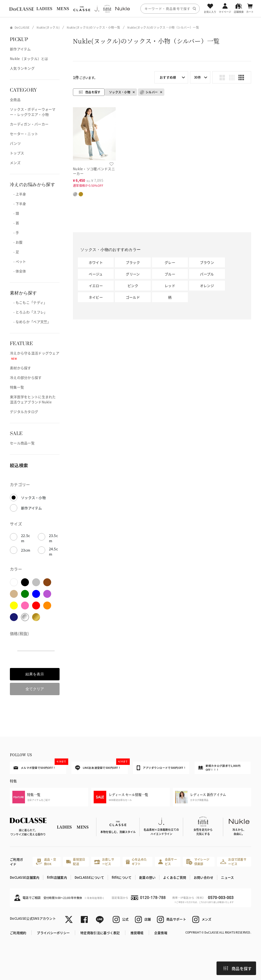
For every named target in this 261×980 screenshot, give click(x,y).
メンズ (15, 163)
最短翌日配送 (76, 862)
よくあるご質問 (175, 877)
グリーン (133, 274)
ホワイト (96, 262)
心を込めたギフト (136, 862)
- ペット (18, 261)
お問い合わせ (204, 877)
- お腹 (16, 242)
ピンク (133, 286)
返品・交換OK (46, 862)
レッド (170, 286)
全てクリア (35, 689)
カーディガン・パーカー (29, 124)
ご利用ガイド (16, 862)
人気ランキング (22, 68)
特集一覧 (17, 387)
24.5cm (53, 552)
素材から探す (21, 368)
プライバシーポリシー (53, 933)
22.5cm (25, 538)
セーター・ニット (24, 134)
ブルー (170, 274)
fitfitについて (122, 877)
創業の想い (147, 877)
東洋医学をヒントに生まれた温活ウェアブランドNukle (33, 399)
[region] (130, 9)
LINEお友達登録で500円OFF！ (101, 766)
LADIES (44, 9)
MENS (63, 9)
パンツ (15, 143)
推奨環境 (137, 933)
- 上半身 (18, 194)
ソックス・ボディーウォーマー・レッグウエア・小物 (33, 112)
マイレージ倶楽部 (198, 862)
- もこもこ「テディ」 (28, 302)
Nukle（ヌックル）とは (29, 59)
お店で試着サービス (233, 862)
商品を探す (238, 968)
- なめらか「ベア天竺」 (30, 322)
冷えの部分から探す (26, 377)
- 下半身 (18, 204)
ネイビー (96, 297)
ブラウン (207, 262)
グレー (170, 262)
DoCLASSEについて (89, 877)
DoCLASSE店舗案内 (25, 877)
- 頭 (14, 213)
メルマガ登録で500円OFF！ (40, 766)
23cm (26, 550)
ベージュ (96, 274)
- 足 (14, 252)
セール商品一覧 (22, 443)
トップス (17, 153)
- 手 (14, 232)
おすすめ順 (168, 77)
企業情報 (161, 933)
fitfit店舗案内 (57, 877)
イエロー (96, 286)
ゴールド (133, 297)
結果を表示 (35, 674)
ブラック (133, 262)
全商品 (15, 100)
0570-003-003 (221, 898)
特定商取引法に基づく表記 (100, 933)
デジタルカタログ (24, 412)
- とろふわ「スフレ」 (29, 312)
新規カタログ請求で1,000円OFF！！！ (219, 768)
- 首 (14, 223)
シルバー (149, 92)
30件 (197, 77)
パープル (207, 274)
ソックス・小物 (33, 498)
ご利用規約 (18, 933)
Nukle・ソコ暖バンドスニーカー (94, 171)
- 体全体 (18, 271)
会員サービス (168, 862)
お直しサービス (104, 862)
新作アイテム (20, 49)
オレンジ (207, 286)
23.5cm (53, 538)
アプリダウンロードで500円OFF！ (161, 768)
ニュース (227, 877)
